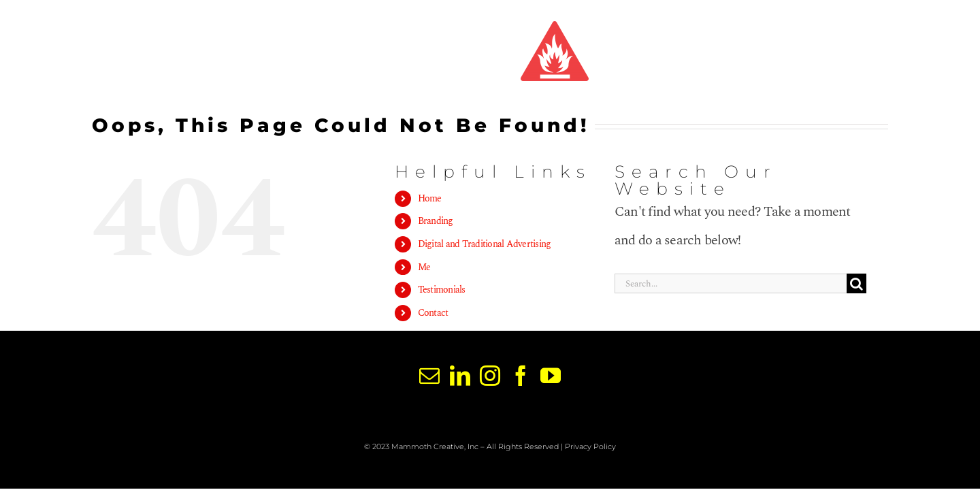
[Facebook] (520, 376)
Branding (436, 221)
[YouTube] (550, 376)
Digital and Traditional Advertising (485, 244)
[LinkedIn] (460, 376)
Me (424, 267)
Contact (433, 313)
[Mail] (429, 376)
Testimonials (442, 290)
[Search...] (731, 283)
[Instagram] (490, 376)
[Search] (856, 283)
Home (430, 198)
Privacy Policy (590, 446)
